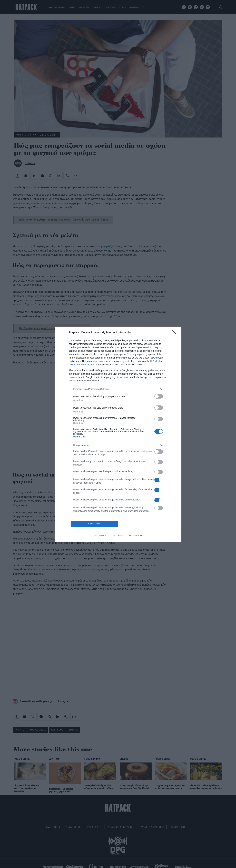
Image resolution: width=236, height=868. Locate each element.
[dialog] (118, 434)
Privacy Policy (136, 536)
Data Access (118, 536)
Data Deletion (99, 536)
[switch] (159, 396)
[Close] (175, 333)
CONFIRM (94, 524)
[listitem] (118, 389)
